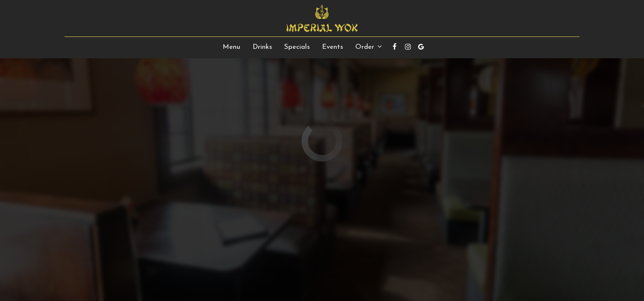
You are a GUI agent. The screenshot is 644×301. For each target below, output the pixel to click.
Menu (231, 47)
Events (332, 47)
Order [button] (369, 47)
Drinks (262, 47)
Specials (297, 47)
